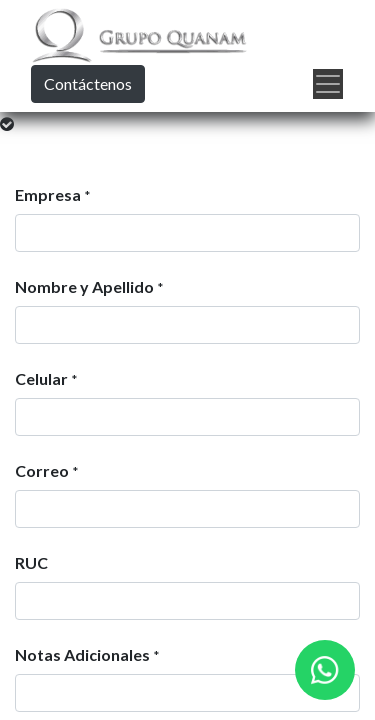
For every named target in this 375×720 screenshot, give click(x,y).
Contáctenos (88, 83)
